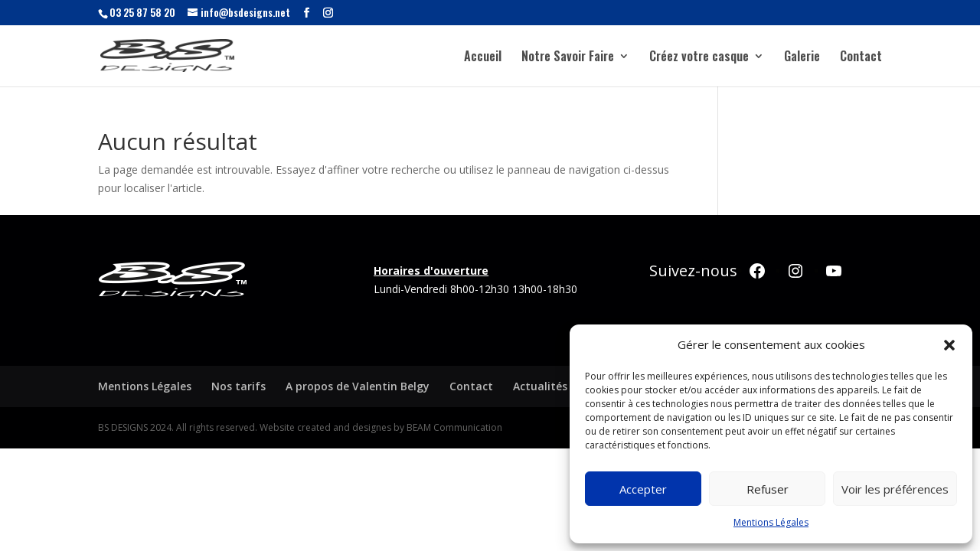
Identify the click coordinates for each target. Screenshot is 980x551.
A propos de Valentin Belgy (358, 386)
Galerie (802, 58)
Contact (861, 58)
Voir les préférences (895, 489)
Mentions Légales (771, 522)
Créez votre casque (699, 58)
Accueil (483, 58)
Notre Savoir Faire (568, 58)
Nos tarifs (238, 386)
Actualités (540, 386)
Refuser (768, 489)
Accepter (643, 489)
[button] (949, 345)
